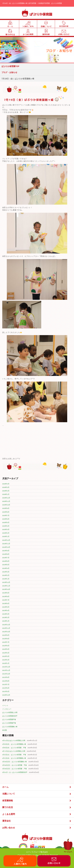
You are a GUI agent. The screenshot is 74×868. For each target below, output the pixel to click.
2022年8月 (6, 639)
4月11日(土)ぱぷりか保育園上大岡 (14, 740)
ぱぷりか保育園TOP (10, 66)
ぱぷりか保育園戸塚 (9, 723)
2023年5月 (6, 607)
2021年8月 (6, 681)
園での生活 (37, 807)
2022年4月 (6, 653)
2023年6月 (6, 603)
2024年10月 (6, 547)
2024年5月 (6, 565)
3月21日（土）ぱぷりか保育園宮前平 (15, 772)
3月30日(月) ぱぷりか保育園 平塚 (15, 765)
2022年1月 (6, 663)
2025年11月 (6, 501)
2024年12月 (6, 540)
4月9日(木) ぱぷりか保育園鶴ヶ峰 (14, 744)
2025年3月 (6, 529)
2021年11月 (6, 670)
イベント (5, 705)
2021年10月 (6, 674)
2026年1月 (6, 494)
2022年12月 (6, 625)
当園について (37, 794)
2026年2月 (6, 491)
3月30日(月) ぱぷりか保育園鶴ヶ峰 (15, 762)
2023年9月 (6, 593)
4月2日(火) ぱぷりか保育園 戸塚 (14, 755)
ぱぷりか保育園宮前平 (10, 716)
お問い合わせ (37, 828)
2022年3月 (6, 656)
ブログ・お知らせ (9, 72)
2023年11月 (6, 586)
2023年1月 (6, 621)
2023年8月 (6, 596)
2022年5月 (6, 649)
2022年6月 (6, 646)
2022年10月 (6, 632)
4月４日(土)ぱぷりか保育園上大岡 (14, 751)
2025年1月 (6, 536)
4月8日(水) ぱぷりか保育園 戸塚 (14, 748)
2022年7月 (6, 642)
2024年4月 (6, 568)
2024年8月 (6, 554)
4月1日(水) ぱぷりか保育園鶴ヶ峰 (14, 758)
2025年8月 (6, 512)
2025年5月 (6, 522)
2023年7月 (6, 600)
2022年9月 (6, 635)
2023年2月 (6, 617)
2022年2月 (6, 660)
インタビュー (7, 709)
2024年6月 (6, 561)
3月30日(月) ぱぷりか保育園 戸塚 (15, 769)
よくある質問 (37, 814)
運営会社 (37, 821)
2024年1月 (6, 579)
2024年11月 (6, 544)
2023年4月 (6, 610)
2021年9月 (6, 677)
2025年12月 (6, 498)
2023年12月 (6, 582)
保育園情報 (37, 801)
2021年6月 (6, 688)
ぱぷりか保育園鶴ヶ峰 (10, 727)
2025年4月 (6, 526)
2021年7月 (6, 684)
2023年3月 (6, 614)
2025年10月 (6, 505)
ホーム (37, 787)
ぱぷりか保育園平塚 (9, 719)
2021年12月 (6, 667)
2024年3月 (6, 572)
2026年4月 (6, 484)
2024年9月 (6, 551)
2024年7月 (6, 558)
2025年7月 (6, 515)
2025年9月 (6, 508)
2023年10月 (6, 589)
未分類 (5, 730)
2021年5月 (6, 691)
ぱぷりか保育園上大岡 (10, 712)
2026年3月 (6, 487)
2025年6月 (6, 519)
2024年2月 (6, 575)
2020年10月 (6, 695)
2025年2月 (6, 533)
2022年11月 (6, 628)
